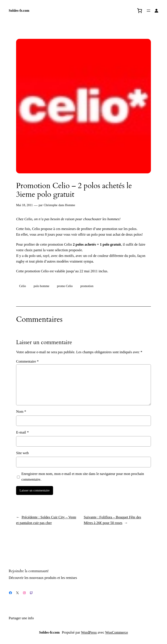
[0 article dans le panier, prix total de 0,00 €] (140, 11)
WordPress (89, 632)
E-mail (22, 432)
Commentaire (27, 361)
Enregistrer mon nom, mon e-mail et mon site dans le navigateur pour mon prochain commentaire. (83, 477)
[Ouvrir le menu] (149, 11)
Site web (22, 453)
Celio (23, 286)
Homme (70, 205)
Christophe (51, 205)
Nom (21, 412)
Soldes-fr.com (19, 11)
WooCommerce (117, 632)
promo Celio (65, 286)
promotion (87, 286)
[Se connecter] (156, 11)
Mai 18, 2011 (24, 205)
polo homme (41, 286)
